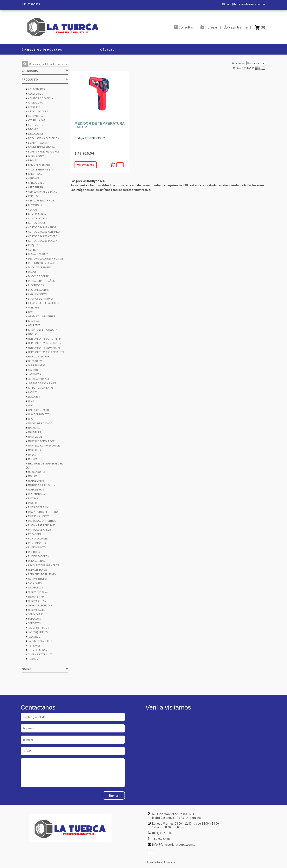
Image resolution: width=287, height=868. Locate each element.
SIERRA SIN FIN (35, 597)
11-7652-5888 (32, 4)
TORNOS (32, 659)
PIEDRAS (32, 498)
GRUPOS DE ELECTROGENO (43, 330)
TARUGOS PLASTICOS (39, 641)
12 (243, 68)
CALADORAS (34, 174)
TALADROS (33, 637)
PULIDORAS (33, 552)
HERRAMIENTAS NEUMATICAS (43, 348)
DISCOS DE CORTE (37, 276)
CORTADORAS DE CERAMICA (43, 232)
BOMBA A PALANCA (37, 143)
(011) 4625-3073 (163, 833)
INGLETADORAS (36, 365)
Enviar (114, 795)
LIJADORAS (33, 397)
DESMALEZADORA (37, 254)
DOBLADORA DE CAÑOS (40, 281)
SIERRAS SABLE (35, 610)
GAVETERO (33, 312)
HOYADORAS (34, 361)
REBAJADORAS (35, 561)
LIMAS (30, 405)
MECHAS (32, 459)
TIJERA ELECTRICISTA (39, 654)
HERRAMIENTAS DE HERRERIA (44, 339)
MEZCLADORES (36, 472)
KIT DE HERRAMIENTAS (40, 388)
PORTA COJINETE (37, 539)
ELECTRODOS (35, 285)
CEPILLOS (32, 196)
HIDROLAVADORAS (37, 357)
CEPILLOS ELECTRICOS (40, 201)
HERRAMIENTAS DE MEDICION (43, 343)
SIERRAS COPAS (36, 601)
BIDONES (32, 129)
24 (247, 68)
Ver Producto (86, 165)
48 (250, 68)
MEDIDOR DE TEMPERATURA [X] (44, 466)
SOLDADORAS (35, 614)
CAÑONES (32, 178)
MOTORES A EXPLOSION (40, 485)
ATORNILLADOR (36, 120)
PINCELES (32, 503)
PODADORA (34, 534)
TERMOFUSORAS (36, 650)
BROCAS (32, 160)
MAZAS (31, 455)
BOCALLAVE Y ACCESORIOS (42, 138)
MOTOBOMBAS (35, 481)
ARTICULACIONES (37, 111)
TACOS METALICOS (37, 628)
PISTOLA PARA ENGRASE (41, 525)
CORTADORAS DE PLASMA (41, 241)
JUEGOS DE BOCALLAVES (41, 383)
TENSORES (33, 646)
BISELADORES (35, 134)
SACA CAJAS (34, 583)
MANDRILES (33, 432)
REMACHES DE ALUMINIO (41, 574)
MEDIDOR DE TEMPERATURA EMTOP (100, 125)
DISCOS (31, 272)
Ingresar (211, 27)
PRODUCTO (45, 79)
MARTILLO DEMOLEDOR (40, 441)
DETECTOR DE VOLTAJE (40, 263)
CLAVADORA (34, 205)
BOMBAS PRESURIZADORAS (42, 152)
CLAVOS (31, 210)
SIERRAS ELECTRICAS (39, 605)
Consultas (186, 27)
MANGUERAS (34, 437)
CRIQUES (32, 245)
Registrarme (238, 27)
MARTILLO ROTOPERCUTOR (43, 446)
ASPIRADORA (34, 116)
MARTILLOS (33, 450)
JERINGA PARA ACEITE (39, 379)
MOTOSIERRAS (35, 490)
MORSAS (32, 476)
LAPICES (32, 392)
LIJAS (30, 401)
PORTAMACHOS (36, 543)
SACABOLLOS (34, 588)
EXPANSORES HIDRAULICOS (42, 303)
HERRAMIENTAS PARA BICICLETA (45, 352)
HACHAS (31, 334)
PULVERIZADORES (37, 556)
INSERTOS (33, 370)
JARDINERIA (34, 374)
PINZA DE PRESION (38, 507)
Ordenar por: (249, 63)
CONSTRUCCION (36, 218)
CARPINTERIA (35, 187)
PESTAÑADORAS (36, 494)
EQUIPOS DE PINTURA (39, 299)
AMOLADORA (34, 103)
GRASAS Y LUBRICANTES (40, 316)
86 (253, 68)
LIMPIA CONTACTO (37, 410)
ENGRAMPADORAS (37, 290)
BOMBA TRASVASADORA (40, 147)
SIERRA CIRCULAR (37, 592)
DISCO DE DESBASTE (38, 267)
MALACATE (33, 428)
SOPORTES (33, 623)
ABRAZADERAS (35, 89)
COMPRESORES (36, 214)
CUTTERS (32, 250)
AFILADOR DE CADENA (39, 98)
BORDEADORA (35, 156)
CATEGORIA (45, 71)
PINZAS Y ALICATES (38, 516)
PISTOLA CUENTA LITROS (41, 521)
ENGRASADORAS (36, 294)
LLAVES (31, 419)
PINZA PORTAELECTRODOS (42, 512)
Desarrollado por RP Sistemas (161, 862)
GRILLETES (33, 325)
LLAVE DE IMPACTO (38, 414)
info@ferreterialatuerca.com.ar (244, 4)
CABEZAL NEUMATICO (39, 165)
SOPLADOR (33, 619)
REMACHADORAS (36, 570)
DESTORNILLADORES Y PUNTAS (44, 259)
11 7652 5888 (161, 839)
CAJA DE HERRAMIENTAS (41, 170)
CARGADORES (35, 183)
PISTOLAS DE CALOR (38, 530)
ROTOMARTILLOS (37, 579)
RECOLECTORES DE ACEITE (42, 565)
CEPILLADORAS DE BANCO (42, 192)
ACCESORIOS (34, 94)
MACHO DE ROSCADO (39, 423)
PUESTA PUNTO (36, 547)
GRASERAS (33, 321)
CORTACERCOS (36, 223)
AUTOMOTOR (34, 125)
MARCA (45, 669)
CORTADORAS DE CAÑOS (41, 227)
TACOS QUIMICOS (37, 632)
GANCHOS (33, 308)
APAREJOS (33, 107)
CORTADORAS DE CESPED (42, 236)
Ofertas (107, 49)
